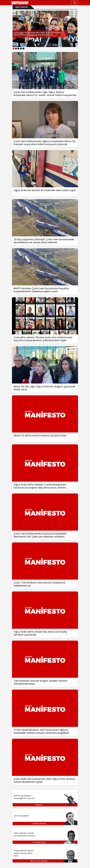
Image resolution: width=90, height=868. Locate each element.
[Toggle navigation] (75, 3)
